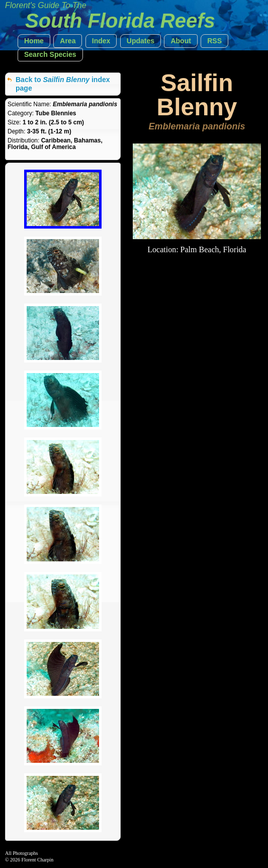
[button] (34, 41)
